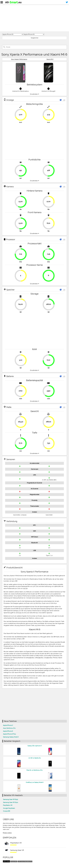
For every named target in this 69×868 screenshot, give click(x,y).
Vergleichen (35, 38)
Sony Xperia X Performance (19, 59)
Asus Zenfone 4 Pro (9, 728)
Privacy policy (7, 833)
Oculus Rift (7, 811)
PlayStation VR (8, 805)
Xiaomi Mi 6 (50, 59)
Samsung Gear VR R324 (11, 802)
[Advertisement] (34, 18)
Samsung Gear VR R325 (10, 799)
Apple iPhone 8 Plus (9, 734)
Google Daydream (9, 808)
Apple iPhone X (8, 725)
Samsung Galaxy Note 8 (11, 737)
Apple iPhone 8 (8, 731)
